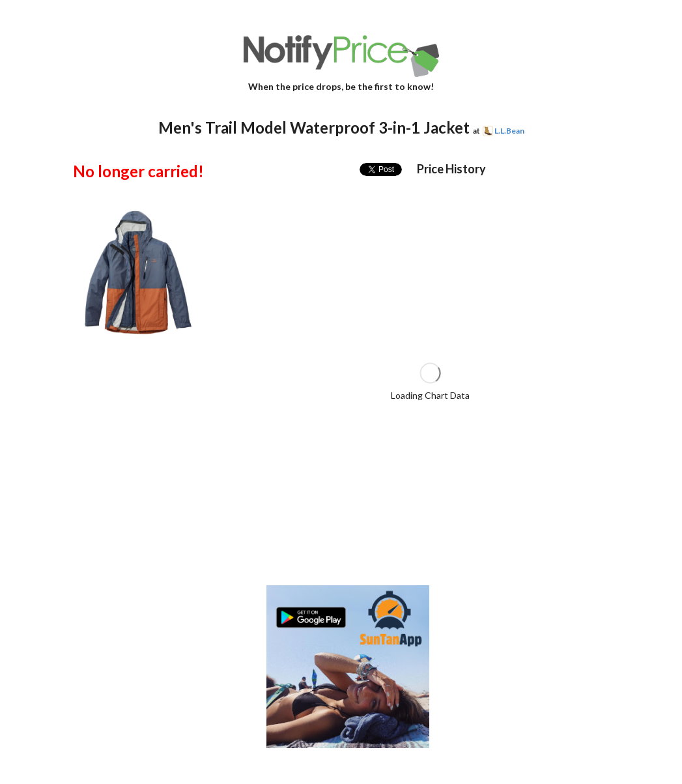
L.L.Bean (509, 131)
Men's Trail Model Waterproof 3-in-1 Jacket (314, 127)
